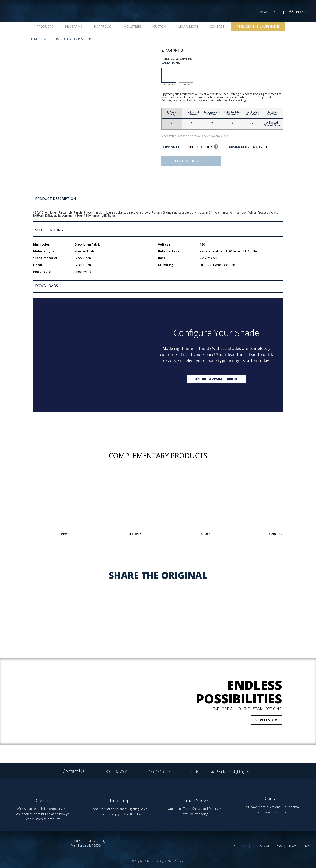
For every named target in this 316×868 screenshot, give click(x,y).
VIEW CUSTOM (266, 720)
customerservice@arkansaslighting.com (221, 771)
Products (45, 26)
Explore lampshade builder (216, 379)
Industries (132, 26)
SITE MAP (240, 846)
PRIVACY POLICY (298, 846)
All (47, 39)
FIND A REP (299, 12)
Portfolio (103, 26)
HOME (34, 39)
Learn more (188, 26)
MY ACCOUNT (268, 12)
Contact (217, 26)
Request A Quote (191, 161)
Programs (74, 26)
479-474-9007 (159, 771)
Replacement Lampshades (258, 26)
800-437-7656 (117, 771)
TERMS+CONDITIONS (267, 846)
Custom (160, 26)
